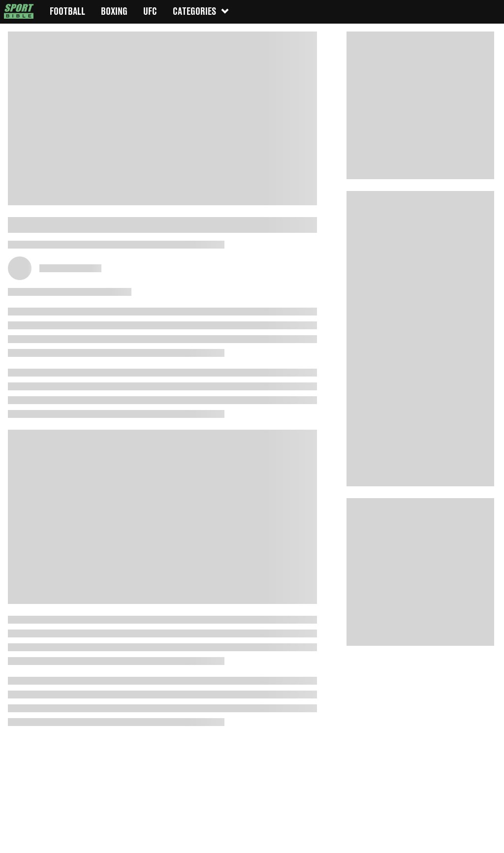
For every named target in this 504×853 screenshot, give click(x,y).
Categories (201, 11)
